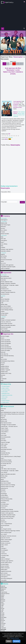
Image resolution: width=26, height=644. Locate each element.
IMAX (2, 357)
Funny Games (4, 448)
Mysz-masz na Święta (6, 306)
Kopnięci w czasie (5, 301)
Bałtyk (2, 410)
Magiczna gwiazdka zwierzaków (8, 325)
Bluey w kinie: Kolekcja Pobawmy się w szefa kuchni (13, 414)
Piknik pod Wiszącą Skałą (7, 499)
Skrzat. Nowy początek (6, 532)
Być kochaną (4, 256)
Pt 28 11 (8, 64)
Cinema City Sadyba (5, 350)
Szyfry (2, 547)
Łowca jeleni (5, 392)
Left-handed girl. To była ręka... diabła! (10, 285)
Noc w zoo (3, 263)
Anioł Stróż (3, 409)
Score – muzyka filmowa (6, 524)
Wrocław (3, 631)
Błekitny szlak (4, 421)
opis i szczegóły (13, 54)
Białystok (3, 586)
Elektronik (3, 352)
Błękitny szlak (4, 223)
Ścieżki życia (4, 522)
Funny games (4, 240)
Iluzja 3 (2, 242)
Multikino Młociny (5, 366)
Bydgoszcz (3, 589)
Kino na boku (4, 359)
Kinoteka (3, 363)
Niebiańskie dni (4, 488)
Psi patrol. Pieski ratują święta (8, 517)
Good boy (3, 451)
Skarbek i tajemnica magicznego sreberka (10, 531)
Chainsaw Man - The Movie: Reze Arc (9, 426)
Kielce (2, 602)
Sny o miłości (4, 230)
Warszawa (3, 629)
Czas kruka (3, 280)
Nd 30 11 (14, 64)
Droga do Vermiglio (5, 442)
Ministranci (3, 227)
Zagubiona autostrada (7, 395)
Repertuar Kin (8, 334)
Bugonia (3, 254)
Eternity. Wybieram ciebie (7, 282)
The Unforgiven (4, 550)
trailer (19, 54)
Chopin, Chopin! (4, 428)
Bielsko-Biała (4, 588)
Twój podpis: (4, 202)
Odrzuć (9, 641)
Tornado (3, 232)
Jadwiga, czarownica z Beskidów (8, 283)
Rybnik (2, 619)
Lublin (2, 605)
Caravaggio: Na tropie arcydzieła (8, 425)
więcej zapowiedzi (6, 331)
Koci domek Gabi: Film (6, 463)
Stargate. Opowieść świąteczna (8, 292)
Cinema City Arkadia (5, 340)
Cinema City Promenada (6, 349)
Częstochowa (4, 592)
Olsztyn (3, 608)
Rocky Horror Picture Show (7, 518)
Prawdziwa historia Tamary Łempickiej (10, 511)
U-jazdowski (4, 379)
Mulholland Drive (6, 393)
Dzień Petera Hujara (5, 225)
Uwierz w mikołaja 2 (5, 268)
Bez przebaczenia (5, 276)
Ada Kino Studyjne (5, 336)
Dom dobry (3, 258)
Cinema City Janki (5, 345)
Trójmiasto (3, 628)
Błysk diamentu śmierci (6, 278)
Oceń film (11, 137)
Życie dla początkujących (6, 578)
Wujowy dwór (4, 315)
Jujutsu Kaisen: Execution (7, 324)
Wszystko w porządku (6, 327)
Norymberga (4, 287)
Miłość (2, 261)
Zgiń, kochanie (4, 329)
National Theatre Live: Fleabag (8, 485)
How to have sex (5, 455)
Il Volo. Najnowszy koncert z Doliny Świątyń (11, 456)
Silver (2, 246)
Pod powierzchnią (5, 501)
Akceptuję (16, 641)
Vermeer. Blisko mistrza (6, 562)
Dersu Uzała (5, 397)
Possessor (3, 508)
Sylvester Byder (21, 113)
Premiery (6, 216)
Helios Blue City (4, 354)
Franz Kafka (4, 446)
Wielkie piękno (6, 402)
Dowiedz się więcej (15, 638)
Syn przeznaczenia (5, 294)
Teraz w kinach (9, 406)
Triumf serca (4, 554)
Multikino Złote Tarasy (6, 373)
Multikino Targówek (5, 370)
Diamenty (3, 439)
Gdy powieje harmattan (6, 449)
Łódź (2, 607)
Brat (2, 297)
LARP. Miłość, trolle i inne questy (8, 469)
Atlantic (3, 338)
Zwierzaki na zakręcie (6, 251)
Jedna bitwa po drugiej (6, 460)
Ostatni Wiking (4, 495)
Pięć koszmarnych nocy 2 (7, 308)
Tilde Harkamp (8, 36)
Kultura (2, 365)
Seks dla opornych (5, 525)
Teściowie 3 (4, 548)
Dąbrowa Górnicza (5, 594)
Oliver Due (16, 115)
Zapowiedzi (7, 273)
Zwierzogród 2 (4, 220)
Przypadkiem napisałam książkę (8, 267)
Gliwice (2, 598)
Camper (3, 318)
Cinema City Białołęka (6, 343)
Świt (2, 377)
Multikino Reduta (5, 368)
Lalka (2, 467)
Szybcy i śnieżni (4, 545)
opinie (22, 54)
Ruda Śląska (4, 617)
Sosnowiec (3, 623)
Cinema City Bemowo (6, 342)
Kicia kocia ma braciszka (6, 260)
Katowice (3, 601)
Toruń (2, 626)
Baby (2, 237)
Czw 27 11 (4, 64)
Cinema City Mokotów (6, 347)
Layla (2, 303)
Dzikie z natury (5, 388)
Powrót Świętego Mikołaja (7, 310)
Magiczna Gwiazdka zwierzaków (8, 474)
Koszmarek (3, 465)
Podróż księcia (4, 506)
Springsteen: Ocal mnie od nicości (8, 536)
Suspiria (3, 311)
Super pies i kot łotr (5, 538)
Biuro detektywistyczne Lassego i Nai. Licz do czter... (13, 412)
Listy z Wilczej (4, 244)
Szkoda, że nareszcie (6, 543)
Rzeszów (3, 620)
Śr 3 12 (22, 64)
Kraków (3, 604)
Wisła (2, 380)
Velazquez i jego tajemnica (7, 249)
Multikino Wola (4, 372)
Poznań (3, 614)
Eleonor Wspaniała (5, 299)
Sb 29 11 (11, 64)
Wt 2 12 (20, 64)
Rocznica (3, 228)
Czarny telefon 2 (5, 432)
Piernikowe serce (5, 289)
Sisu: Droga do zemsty (6, 291)
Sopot (2, 622)
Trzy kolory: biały (6, 390)
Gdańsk (3, 595)
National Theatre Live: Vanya (7, 486)
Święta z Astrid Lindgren (6, 540)
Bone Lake (3, 239)
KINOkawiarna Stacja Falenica (8, 361)
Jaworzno (3, 600)
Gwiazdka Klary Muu (5, 453)
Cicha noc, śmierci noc (6, 322)
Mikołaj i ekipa (4, 304)
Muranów (3, 375)
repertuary (9, 2)
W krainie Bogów (6, 386)
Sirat (2, 527)
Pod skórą (3, 502)
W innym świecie (5, 313)
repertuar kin (6, 54)
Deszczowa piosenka (6, 437)
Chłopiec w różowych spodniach (8, 320)
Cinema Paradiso (6, 400)
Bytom (2, 591)
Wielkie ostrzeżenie (5, 568)
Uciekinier (3, 247)
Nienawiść (4, 399)
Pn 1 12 (17, 64)
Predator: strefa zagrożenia (7, 265)
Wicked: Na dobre (5, 234)
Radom (2, 616)
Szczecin (3, 625)
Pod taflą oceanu (5, 504)
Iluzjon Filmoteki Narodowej (7, 356)
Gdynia (2, 596)
